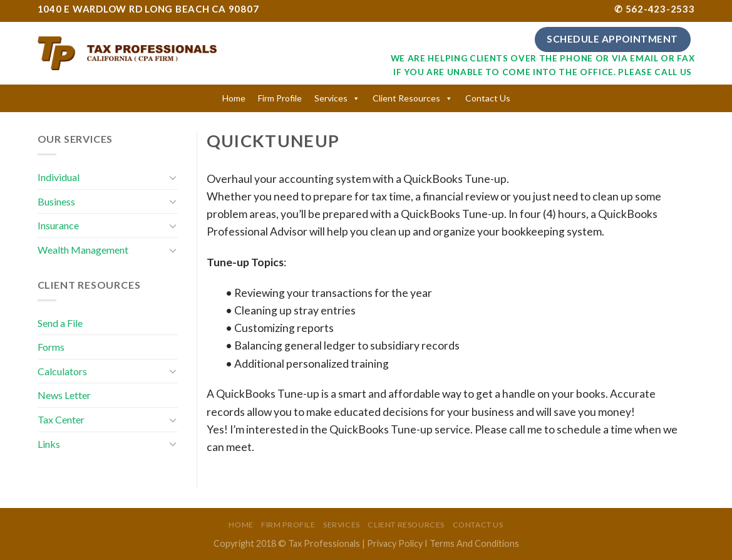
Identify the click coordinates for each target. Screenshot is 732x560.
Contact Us (488, 98)
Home (234, 98)
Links (49, 444)
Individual (59, 177)
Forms (51, 347)
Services (331, 98)
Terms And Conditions (474, 543)
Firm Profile (280, 98)
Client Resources (406, 98)
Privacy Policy (395, 543)
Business (56, 201)
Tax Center (61, 419)
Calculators (62, 371)
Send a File (60, 323)
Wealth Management (83, 250)
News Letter (64, 395)
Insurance (58, 225)
